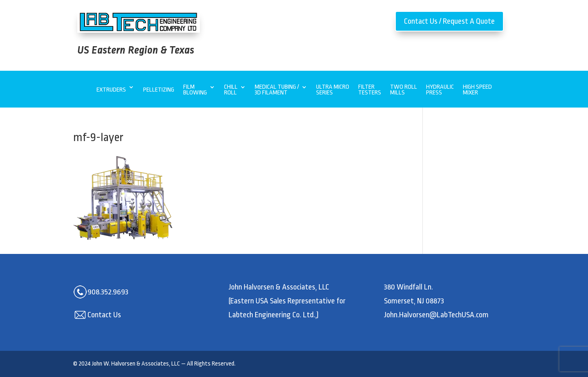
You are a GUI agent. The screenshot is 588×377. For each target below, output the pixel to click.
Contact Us (104, 315)
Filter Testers (370, 90)
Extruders (111, 90)
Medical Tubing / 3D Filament (277, 90)
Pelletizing (159, 90)
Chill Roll (231, 90)
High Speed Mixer (477, 90)
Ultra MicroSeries (333, 90)
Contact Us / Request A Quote (449, 21)
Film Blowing (195, 90)
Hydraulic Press (440, 90)
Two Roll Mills (404, 90)
